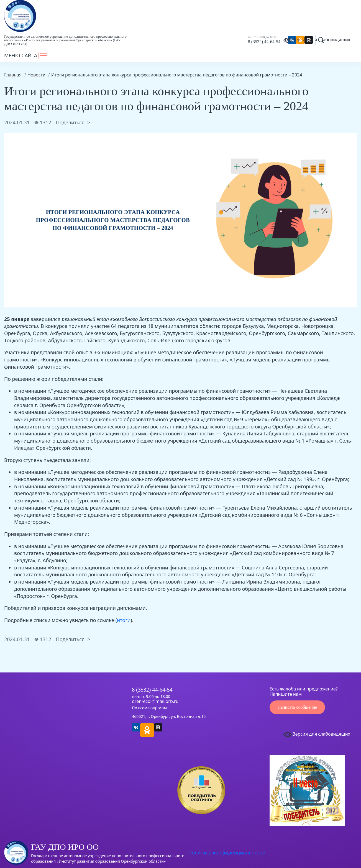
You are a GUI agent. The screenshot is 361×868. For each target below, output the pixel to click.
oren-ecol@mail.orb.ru (155, 701)
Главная (13, 75)
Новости (36, 75)
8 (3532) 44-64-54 (264, 42)
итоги (124, 620)
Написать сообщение (297, 707)
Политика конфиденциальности (227, 852)
